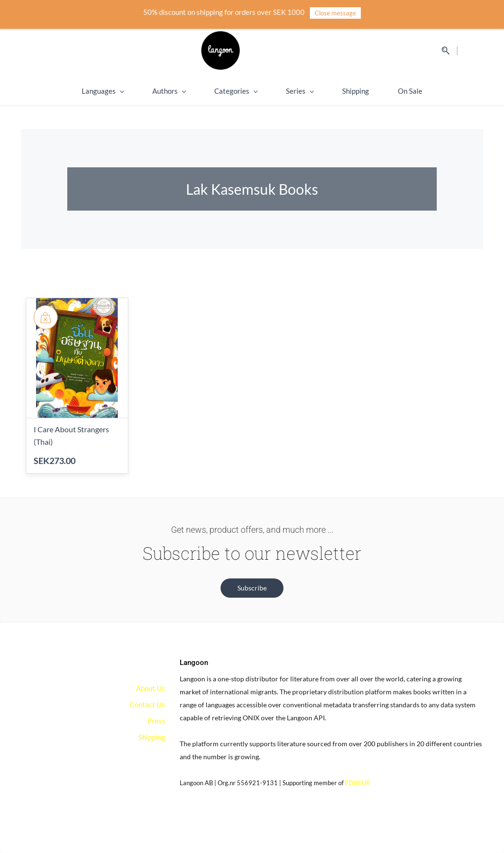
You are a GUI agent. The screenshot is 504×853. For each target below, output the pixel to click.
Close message (335, 13)
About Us (151, 688)
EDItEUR (357, 783)
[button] (252, 588)
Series (300, 91)
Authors (169, 91)
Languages (103, 91)
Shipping (356, 91)
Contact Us (148, 704)
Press (156, 721)
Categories (236, 91)
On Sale (410, 91)
